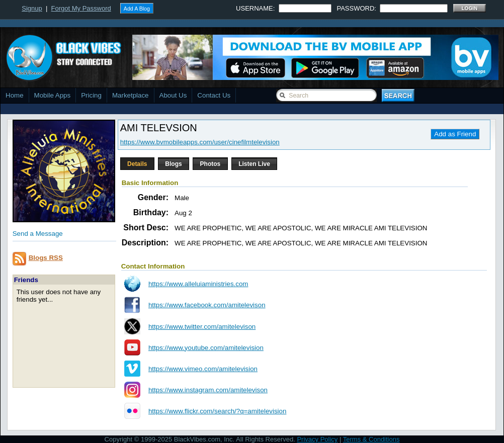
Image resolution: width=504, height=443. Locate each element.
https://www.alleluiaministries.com (198, 284)
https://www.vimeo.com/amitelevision (203, 369)
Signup (32, 8)
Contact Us (214, 95)
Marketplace (131, 95)
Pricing (91, 95)
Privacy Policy (317, 439)
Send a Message (38, 234)
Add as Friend (455, 134)
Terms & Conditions (371, 439)
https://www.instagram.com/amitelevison (208, 390)
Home (15, 95)
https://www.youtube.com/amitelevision (206, 348)
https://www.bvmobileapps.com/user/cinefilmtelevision (200, 142)
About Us (173, 95)
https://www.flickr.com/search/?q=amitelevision (217, 411)
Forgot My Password (81, 8)
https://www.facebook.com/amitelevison (207, 305)
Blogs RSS (46, 258)
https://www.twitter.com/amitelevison (202, 327)
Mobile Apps (53, 95)
